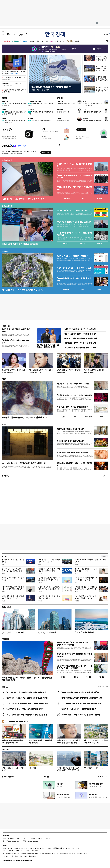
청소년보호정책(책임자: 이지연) (73, 848)
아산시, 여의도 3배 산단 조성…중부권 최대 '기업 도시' (96, 741)
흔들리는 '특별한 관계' (63, 120)
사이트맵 (30, 848)
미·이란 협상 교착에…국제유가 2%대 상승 (41, 113)
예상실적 (65, 244)
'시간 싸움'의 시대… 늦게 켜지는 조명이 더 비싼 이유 (25, 463)
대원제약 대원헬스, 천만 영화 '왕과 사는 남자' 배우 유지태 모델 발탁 (13, 588)
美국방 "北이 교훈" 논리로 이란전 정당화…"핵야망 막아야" (102, 79)
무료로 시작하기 (46, 152)
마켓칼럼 (4, 110)
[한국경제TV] (9, 34)
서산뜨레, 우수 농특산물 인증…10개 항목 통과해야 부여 (13, 741)
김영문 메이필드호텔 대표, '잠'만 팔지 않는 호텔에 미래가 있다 (74, 655)
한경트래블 (5, 639)
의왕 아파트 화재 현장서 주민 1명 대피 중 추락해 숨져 (13, 78)
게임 (56, 41)
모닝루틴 (62, 41)
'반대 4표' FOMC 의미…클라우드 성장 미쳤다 (41, 104)
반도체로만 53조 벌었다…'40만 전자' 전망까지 (51, 87)
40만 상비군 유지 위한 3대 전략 (92, 112)
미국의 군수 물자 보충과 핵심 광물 (39, 120)
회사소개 (5, 838)
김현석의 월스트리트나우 (35, 101)
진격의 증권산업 (48, 632)
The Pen (5, 749)
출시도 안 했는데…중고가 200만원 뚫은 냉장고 (16, 330)
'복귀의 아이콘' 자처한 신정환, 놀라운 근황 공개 (96, 371)
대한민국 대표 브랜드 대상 (18, 721)
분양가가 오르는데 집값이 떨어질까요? (13, 769)
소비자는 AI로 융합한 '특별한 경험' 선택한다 (40, 741)
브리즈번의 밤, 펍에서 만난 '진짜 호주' (70, 441)
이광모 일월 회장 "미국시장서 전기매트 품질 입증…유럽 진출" (68, 741)
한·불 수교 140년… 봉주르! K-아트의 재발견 (72, 407)
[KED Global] (21, 34)
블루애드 (33, 838)
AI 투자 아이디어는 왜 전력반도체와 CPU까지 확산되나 (13, 121)
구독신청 (12, 838)
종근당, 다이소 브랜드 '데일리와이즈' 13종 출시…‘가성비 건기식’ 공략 (49, 580)
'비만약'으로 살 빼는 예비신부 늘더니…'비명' (80, 348)
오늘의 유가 (31, 110)
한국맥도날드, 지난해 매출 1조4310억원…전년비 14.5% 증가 (12, 570)
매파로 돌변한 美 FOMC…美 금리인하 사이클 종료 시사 (102, 58)
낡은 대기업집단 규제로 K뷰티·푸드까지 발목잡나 (93, 104)
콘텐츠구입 (15, 848)
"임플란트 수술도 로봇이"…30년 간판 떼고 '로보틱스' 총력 (49, 570)
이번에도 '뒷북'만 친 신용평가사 (92, 120)
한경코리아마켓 (6, 41)
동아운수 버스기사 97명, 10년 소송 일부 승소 (13, 561)
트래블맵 (63, 677)
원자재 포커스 (5, 101)
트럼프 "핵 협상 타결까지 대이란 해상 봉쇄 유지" (74, 222)
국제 (47, 41)
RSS (43, 848)
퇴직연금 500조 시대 (13, 632)
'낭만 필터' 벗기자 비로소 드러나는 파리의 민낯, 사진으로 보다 (86, 597)
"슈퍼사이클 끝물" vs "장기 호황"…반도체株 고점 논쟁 (75, 188)
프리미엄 (71, 41)
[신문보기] (3, 34)
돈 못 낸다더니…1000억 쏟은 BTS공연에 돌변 (81, 338)
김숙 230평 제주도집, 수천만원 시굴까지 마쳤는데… (13, 371)
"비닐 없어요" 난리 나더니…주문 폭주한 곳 (15, 341)
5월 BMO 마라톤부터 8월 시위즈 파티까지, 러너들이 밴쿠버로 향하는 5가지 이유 (74, 667)
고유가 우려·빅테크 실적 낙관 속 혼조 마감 (20, 244)
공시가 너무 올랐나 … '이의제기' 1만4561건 (72, 256)
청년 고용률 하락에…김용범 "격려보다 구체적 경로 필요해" (13, 597)
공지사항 (46, 777)
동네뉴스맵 (66, 289)
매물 (83, 289)
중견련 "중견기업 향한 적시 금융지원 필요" (13, 579)
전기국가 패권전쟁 (85, 632)
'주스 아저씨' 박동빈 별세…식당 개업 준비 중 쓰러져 (41, 371)
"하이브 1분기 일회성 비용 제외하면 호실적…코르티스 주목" (74, 177)
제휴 (11, 848)
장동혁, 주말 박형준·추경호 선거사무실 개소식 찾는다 (14, 91)
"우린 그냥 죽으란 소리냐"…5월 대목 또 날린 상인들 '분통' (27, 715)
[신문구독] (27, 34)
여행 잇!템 (102, 677)
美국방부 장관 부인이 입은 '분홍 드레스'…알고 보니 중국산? (48, 346)
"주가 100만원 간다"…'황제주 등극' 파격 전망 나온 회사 (81, 703)
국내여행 (76, 677)
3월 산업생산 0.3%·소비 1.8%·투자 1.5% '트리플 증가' (12, 85)
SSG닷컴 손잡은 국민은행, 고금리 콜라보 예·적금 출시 (49, 597)
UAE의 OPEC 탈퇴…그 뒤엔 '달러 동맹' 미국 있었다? (14, 72)
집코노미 (25, 41)
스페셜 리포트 (6, 607)
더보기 (77, 41)
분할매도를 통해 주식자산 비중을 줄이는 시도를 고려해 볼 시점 (14, 113)
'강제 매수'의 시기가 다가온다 (94, 768)
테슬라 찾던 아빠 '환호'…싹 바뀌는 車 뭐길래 (80, 334)
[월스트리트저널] (15, 34)
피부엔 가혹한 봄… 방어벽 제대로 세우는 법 (72, 452)
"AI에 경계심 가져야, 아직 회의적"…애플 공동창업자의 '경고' (75, 234)
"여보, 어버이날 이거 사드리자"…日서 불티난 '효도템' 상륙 (27, 703)
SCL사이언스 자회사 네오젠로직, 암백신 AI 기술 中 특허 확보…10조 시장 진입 (49, 589)
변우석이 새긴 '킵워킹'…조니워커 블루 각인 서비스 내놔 (86, 570)
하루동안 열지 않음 (99, 49)
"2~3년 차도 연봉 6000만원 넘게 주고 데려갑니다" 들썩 (81, 692)
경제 (38, 41)
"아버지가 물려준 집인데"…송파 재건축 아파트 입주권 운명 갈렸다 (68, 769)
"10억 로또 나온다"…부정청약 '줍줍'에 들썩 (80, 343)
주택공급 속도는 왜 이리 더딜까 (66, 103)
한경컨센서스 (66, 198)
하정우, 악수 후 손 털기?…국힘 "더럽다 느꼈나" (69, 371)
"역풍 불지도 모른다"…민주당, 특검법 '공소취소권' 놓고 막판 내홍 (86, 588)
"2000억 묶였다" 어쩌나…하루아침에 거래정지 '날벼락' (81, 715)
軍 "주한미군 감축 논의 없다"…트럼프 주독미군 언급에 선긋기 (102, 90)
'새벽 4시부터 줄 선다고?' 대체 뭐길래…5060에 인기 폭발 (81, 698)
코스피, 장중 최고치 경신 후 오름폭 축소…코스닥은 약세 (50, 561)
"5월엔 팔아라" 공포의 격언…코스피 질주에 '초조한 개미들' (27, 698)
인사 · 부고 (101, 777)
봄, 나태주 (33, 768)
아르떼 (4, 379)
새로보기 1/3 (105, 556)
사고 (107, 777)
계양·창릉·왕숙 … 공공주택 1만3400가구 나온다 (23, 290)
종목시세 (82, 244)
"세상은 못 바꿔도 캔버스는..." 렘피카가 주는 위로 (74, 395)
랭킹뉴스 (5, 687)
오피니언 (32, 41)
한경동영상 (5, 476)
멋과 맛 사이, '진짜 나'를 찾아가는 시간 (70, 429)
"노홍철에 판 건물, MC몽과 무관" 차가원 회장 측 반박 (74, 279)
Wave (52, 41)
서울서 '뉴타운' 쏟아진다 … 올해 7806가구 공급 (74, 268)
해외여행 (89, 677)
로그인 (106, 34)
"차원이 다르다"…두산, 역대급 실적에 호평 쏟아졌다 (75, 165)
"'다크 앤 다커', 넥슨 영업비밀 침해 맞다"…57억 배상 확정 (86, 579)
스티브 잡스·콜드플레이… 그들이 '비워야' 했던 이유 (74, 464)
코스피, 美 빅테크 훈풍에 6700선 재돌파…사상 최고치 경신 (102, 69)
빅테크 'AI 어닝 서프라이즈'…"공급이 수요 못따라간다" (91, 561)
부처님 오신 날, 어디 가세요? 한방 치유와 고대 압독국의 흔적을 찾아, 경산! (27, 679)
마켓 (100, 198)
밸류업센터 (99, 289)
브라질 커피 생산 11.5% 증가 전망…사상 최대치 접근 (14, 104)
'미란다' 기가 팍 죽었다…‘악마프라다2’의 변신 (73, 384)
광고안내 (26, 838)
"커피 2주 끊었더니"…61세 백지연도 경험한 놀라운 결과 (26, 692)
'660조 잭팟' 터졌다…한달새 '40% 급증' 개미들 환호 (25, 709)
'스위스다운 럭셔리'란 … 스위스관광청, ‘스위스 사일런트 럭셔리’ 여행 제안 (74, 644)
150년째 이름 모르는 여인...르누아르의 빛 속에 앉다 (24, 417)
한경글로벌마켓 (16, 41)
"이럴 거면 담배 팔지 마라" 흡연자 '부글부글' (80, 329)
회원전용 (5, 98)
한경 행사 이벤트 (7, 777)
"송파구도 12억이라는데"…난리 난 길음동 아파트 (78, 709)
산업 (42, 41)
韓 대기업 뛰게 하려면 (63, 112)
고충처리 (19, 838)
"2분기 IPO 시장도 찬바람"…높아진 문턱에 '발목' (23, 199)
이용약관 (49, 848)
